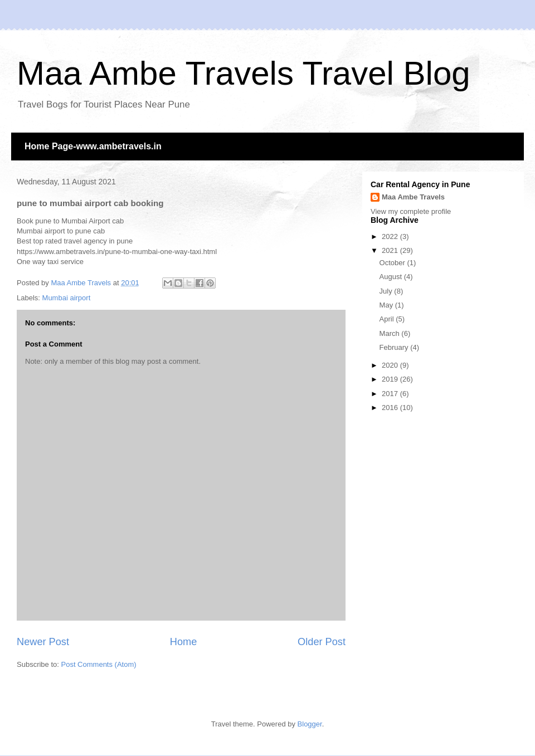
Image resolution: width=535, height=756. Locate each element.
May (387, 305)
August (392, 277)
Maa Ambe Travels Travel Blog (244, 73)
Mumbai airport (67, 298)
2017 (391, 394)
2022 (391, 236)
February (395, 347)
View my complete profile (411, 211)
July (387, 291)
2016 (391, 408)
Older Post (322, 642)
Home (184, 642)
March (391, 333)
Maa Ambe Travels (413, 197)
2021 (391, 250)
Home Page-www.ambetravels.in (93, 146)
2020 (391, 365)
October (393, 263)
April (388, 319)
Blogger (310, 724)
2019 (391, 379)
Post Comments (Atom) (99, 664)
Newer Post (43, 642)
